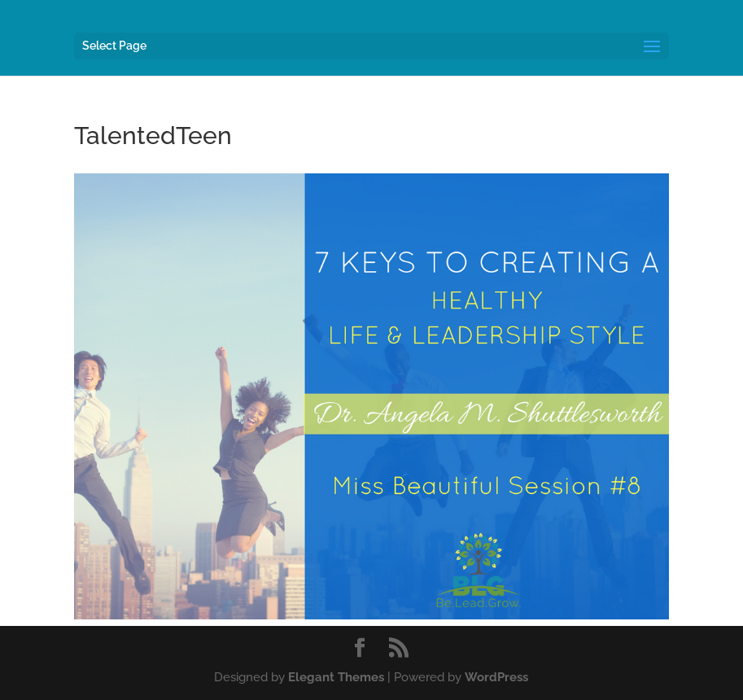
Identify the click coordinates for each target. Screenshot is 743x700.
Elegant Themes (336, 677)
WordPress (496, 677)
